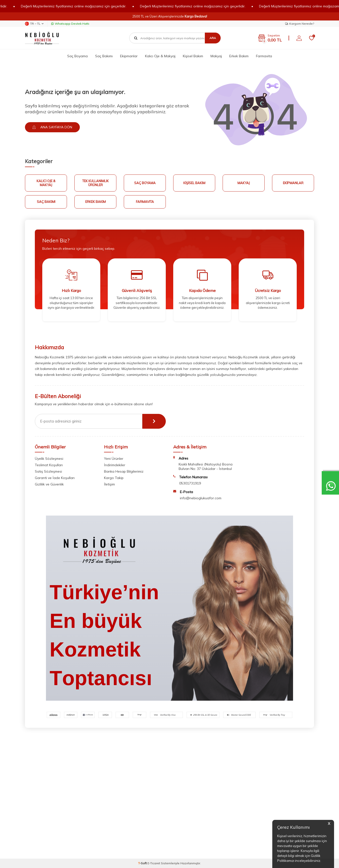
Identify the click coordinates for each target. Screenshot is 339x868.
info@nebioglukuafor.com (201, 498)
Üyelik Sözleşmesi (49, 459)
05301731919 (190, 483)
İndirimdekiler (115, 465)
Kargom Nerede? (300, 24)
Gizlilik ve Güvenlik (49, 484)
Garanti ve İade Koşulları (55, 478)
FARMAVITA (145, 202)
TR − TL (34, 24)
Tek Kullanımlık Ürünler (95, 183)
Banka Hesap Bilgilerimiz (124, 471)
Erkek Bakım (239, 56)
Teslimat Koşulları (49, 465)
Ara (213, 38)
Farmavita (264, 56)
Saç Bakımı (104, 56)
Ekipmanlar (129, 56)
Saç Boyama (77, 56)
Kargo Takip (114, 478)
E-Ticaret (154, 863)
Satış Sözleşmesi (48, 471)
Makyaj (216, 56)
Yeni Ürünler (114, 459)
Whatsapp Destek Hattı (70, 24)
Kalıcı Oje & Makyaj (160, 56)
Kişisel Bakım (193, 56)
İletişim (109, 484)
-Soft (143, 863)
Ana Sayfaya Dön (52, 127)
